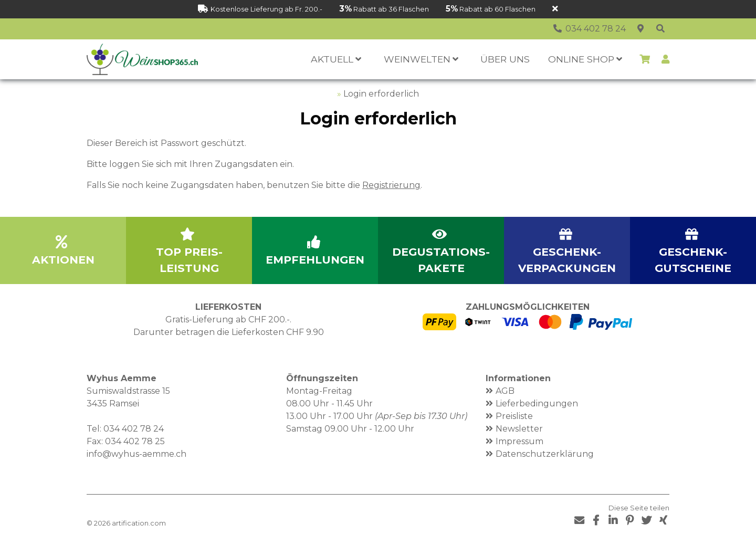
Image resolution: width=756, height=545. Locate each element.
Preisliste (514, 416)
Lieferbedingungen (537, 403)
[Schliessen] (555, 9)
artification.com (139, 523)
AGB (505, 391)
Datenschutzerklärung (545, 454)
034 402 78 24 (134, 429)
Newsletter (519, 429)
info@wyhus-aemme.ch (136, 454)
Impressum (519, 441)
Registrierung (391, 185)
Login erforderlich (381, 94)
